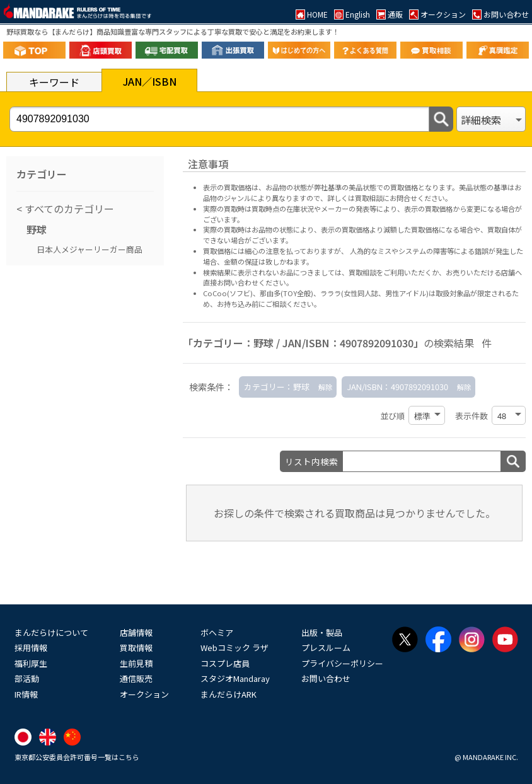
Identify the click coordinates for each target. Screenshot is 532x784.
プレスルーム (326, 648)
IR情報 (26, 694)
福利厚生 (31, 663)
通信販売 (136, 678)
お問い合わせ (326, 678)
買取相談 (362, 272)
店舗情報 (136, 632)
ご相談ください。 (293, 304)
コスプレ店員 (225, 663)
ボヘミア (217, 632)
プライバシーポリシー (342, 663)
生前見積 (136, 663)
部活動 (27, 678)
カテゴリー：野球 (277, 387)
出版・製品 (322, 632)
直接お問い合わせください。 (248, 282)
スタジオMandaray (235, 678)
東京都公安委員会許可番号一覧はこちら (77, 757)
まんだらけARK (228, 694)
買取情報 (136, 648)
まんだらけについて (51, 632)
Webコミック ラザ (234, 648)
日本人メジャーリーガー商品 (90, 249)
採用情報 (31, 648)
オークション (144, 694)
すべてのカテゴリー (68, 209)
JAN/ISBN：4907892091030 (397, 387)
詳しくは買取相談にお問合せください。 (390, 198)
